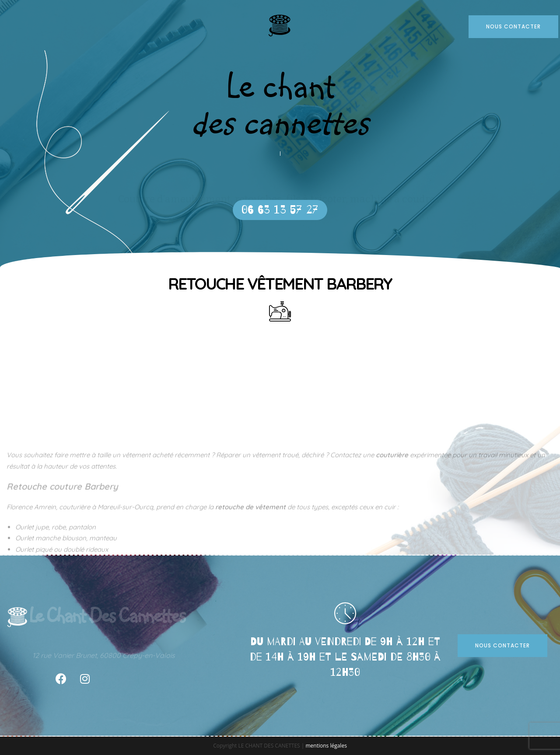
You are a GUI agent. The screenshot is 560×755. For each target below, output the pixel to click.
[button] (280, 210)
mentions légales (326, 746)
